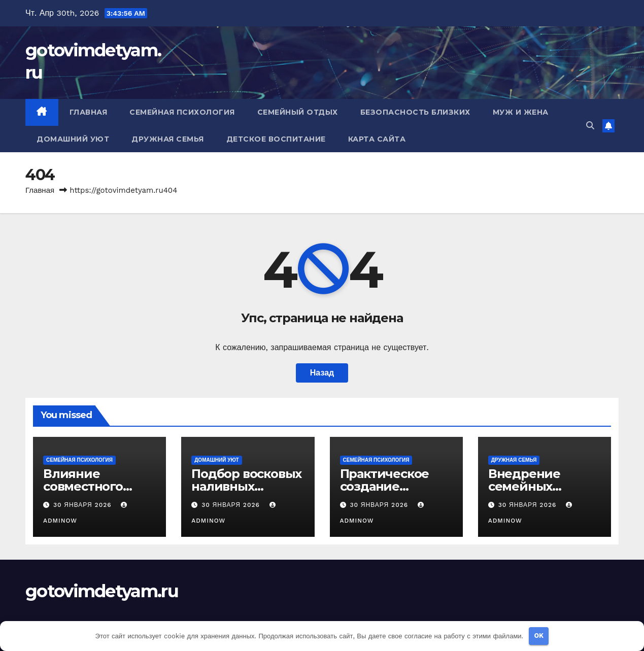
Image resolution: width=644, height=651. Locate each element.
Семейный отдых (298, 112)
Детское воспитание (276, 139)
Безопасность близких (415, 112)
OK (539, 636)
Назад (322, 373)
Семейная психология (182, 112)
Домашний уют (73, 139)
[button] (590, 126)
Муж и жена (521, 112)
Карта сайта (377, 139)
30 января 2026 (84, 505)
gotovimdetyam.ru (102, 591)
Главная (89, 112)
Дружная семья (168, 139)
